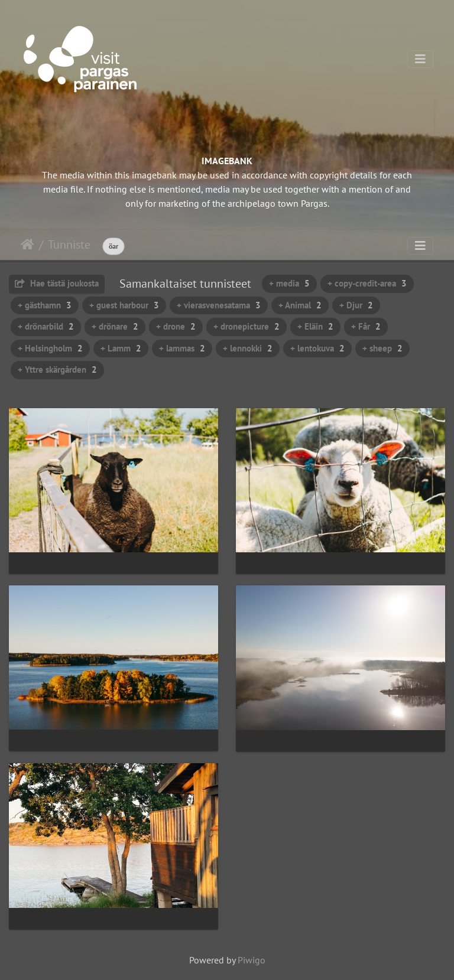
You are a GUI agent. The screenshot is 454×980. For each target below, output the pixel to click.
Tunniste (69, 245)
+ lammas (182, 348)
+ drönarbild (46, 326)
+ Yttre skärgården (57, 369)
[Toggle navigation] (420, 59)
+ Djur (356, 305)
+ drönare (115, 326)
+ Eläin (315, 326)
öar (113, 246)
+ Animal (300, 305)
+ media (289, 283)
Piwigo (252, 960)
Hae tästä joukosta (57, 283)
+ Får (366, 326)
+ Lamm (121, 348)
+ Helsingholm (50, 348)
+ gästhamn (45, 305)
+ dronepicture (247, 326)
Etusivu (27, 245)
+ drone (176, 326)
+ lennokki (248, 348)
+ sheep (382, 348)
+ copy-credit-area (367, 283)
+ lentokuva (317, 348)
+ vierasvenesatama (219, 305)
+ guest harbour (124, 305)
